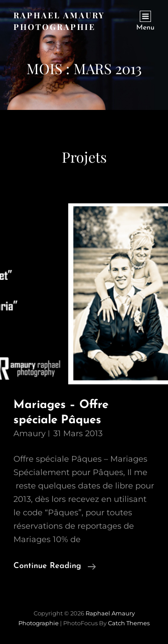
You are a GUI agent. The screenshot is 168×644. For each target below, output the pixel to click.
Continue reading (55, 566)
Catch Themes (129, 623)
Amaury (30, 434)
